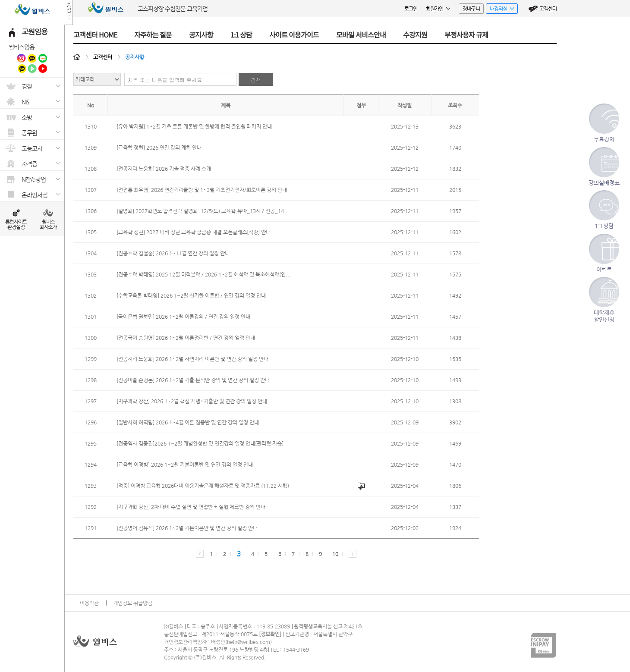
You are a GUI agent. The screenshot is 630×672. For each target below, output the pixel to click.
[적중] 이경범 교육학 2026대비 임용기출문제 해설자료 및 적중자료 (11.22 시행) (203, 486)
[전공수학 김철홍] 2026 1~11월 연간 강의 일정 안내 (173, 253)
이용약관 (89, 603)
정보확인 (270, 634)
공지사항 (201, 35)
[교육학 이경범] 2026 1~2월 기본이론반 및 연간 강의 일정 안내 (185, 465)
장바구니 (471, 9)
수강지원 (415, 35)
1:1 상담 (241, 35)
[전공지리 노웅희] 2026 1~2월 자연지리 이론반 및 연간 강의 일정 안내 (192, 359)
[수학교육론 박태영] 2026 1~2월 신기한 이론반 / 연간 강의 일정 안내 (191, 295)
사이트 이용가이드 (294, 35)
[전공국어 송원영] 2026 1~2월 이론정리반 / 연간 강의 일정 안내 (186, 338)
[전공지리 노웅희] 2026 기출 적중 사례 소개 (164, 169)
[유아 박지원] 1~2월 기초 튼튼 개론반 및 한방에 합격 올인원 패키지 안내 (194, 126)
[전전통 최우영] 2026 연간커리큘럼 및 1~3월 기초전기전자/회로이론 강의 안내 (202, 190)
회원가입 (438, 9)
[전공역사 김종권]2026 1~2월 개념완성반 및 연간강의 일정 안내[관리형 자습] (200, 443)
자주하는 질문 (153, 35)
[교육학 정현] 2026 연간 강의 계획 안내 (159, 148)
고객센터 (548, 9)
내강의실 (500, 10)
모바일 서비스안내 (361, 35)
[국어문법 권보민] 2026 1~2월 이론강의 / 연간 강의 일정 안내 (183, 317)
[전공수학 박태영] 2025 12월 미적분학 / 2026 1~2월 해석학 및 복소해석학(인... (204, 274)
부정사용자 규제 (466, 35)
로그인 (411, 9)
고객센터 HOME (95, 35)
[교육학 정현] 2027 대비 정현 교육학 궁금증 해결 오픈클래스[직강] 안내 (194, 232)
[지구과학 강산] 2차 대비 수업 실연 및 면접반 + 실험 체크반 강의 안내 (191, 507)
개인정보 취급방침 (133, 603)
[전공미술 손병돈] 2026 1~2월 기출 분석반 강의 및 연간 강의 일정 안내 (193, 380)
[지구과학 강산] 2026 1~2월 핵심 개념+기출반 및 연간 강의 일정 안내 (192, 401)
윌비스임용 (22, 47)
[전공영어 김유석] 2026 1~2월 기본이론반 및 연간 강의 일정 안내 (187, 528)
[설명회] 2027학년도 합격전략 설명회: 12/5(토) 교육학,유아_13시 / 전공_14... (203, 211)
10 (335, 554)
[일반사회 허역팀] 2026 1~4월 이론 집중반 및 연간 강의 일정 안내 (188, 422)
